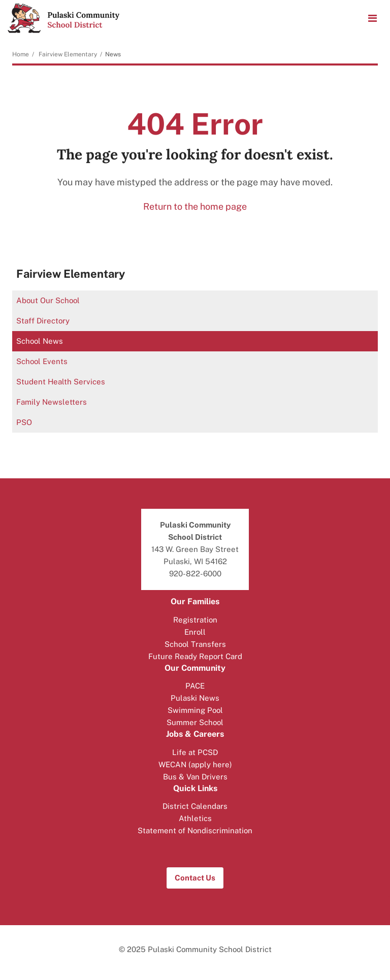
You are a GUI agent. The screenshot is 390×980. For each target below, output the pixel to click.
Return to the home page (195, 206)
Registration (195, 620)
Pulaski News (195, 698)
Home (21, 54)
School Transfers (195, 644)
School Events (42, 361)
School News (40, 341)
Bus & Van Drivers (195, 777)
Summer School (195, 722)
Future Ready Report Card (195, 656)
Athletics (195, 818)
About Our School (48, 300)
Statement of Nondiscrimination (195, 830)
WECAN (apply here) (195, 764)
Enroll (195, 632)
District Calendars (195, 806)
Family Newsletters (52, 402)
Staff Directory (43, 321)
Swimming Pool (195, 710)
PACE (195, 686)
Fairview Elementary (68, 54)
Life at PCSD (195, 752)
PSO (24, 422)
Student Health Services (61, 382)
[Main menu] (372, 18)
